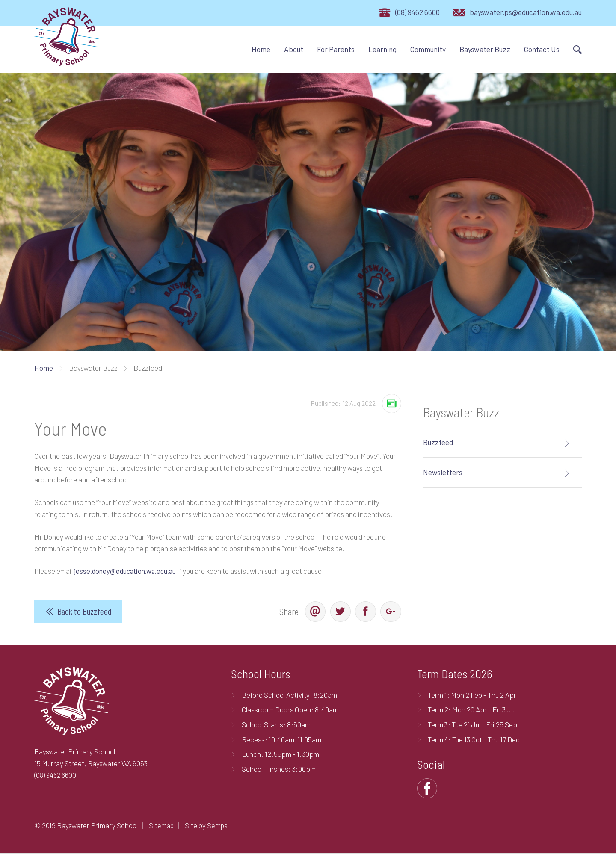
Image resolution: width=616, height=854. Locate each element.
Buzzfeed (438, 442)
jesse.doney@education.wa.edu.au (127, 571)
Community (428, 49)
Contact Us (542, 49)
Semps (219, 826)
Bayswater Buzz (485, 49)
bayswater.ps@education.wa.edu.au (526, 12)
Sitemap (162, 826)
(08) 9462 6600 (418, 12)
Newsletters (443, 472)
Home (261, 49)
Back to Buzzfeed (84, 612)
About (294, 49)
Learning (382, 49)
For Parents (336, 49)
